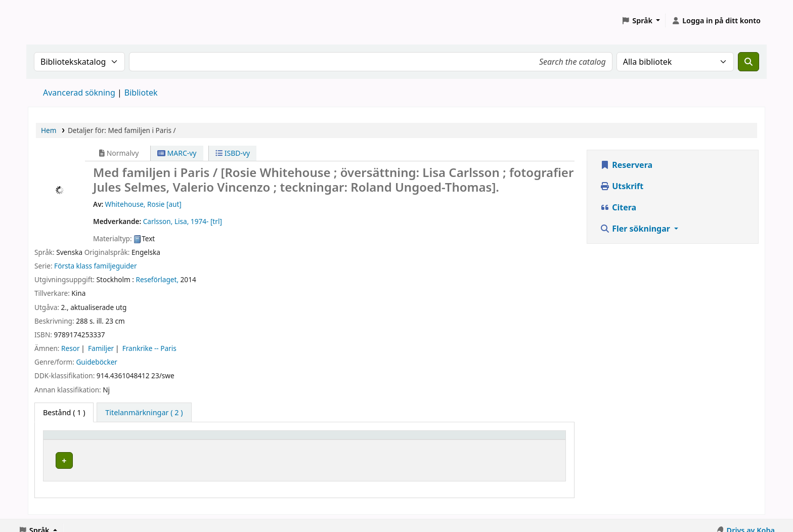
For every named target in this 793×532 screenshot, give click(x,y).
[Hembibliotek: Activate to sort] (146, 440)
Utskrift (622, 186)
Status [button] (501, 440)
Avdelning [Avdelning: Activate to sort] (272, 440)
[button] (641, 21)
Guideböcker (96, 362)
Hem (49, 130)
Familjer (101, 348)
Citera (618, 207)
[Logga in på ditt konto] (716, 21)
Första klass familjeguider (96, 266)
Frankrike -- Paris (149, 348)
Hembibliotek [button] (72, 440)
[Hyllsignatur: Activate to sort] (420, 440)
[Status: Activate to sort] (525, 440)
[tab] (144, 413)
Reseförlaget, (158, 279)
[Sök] (748, 62)
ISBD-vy (233, 153)
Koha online (54, 20)
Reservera (626, 165)
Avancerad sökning (79, 93)
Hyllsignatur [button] (382, 440)
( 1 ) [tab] (64, 412)
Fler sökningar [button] (636, 229)
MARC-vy (177, 153)
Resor (70, 348)
